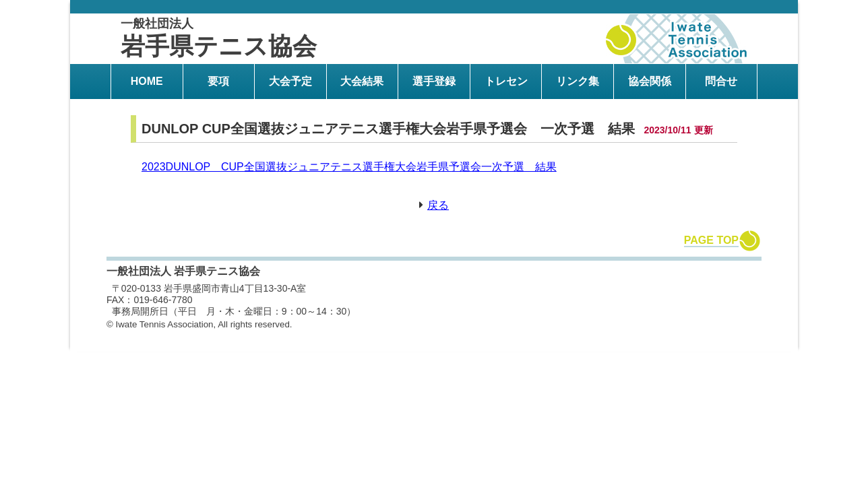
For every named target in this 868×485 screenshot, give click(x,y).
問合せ (721, 81)
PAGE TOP (711, 240)
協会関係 (650, 81)
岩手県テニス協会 (219, 38)
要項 (218, 81)
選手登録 (434, 81)
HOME (147, 81)
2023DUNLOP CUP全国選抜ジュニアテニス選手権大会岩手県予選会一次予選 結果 (349, 167)
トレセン (506, 81)
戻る (438, 205)
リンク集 (578, 81)
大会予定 (290, 81)
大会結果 (362, 81)
